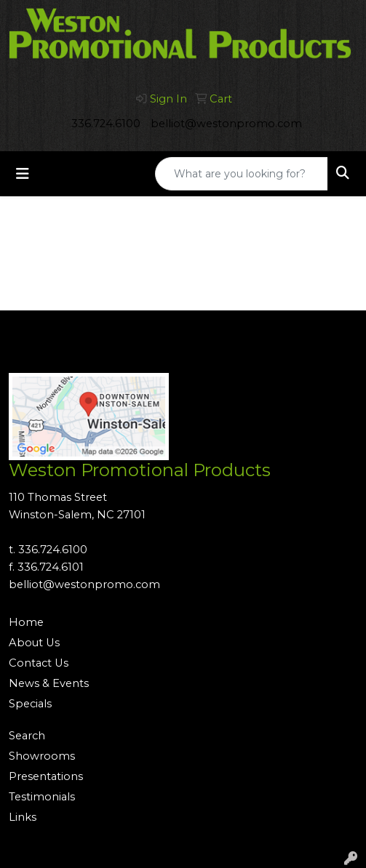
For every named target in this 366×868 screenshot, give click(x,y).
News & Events (49, 683)
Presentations (46, 776)
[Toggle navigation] (23, 174)
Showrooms (42, 756)
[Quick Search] (242, 174)
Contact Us (39, 663)
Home (26, 622)
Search (27, 736)
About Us (34, 643)
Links (23, 817)
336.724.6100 (106, 124)
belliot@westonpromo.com (226, 124)
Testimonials (42, 797)
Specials (30, 704)
